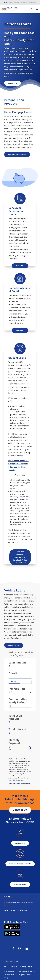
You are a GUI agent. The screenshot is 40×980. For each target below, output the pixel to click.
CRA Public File (11, 961)
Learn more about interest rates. (19, 784)
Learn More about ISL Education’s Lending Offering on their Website (20, 557)
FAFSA (25, 500)
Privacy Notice (11, 966)
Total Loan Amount (15, 717)
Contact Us (13, 83)
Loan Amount (17, 663)
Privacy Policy (26, 966)
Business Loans (20, 884)
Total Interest (17, 729)
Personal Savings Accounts (20, 864)
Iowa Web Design (17, 975)
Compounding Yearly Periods (18, 701)
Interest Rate (17, 689)
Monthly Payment (14, 742)
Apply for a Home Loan (17, 154)
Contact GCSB (14, 645)
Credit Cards (20, 843)
